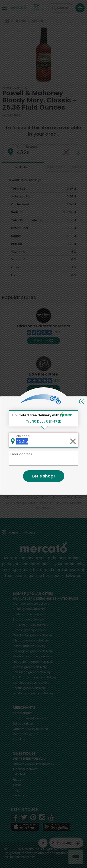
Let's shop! (44, 476)
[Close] (82, 402)
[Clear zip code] (73, 440)
